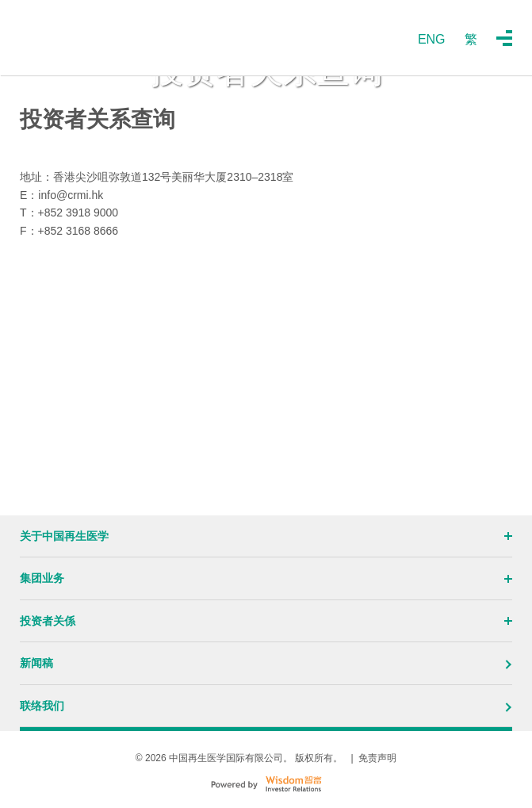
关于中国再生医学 (266, 536)
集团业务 (266, 578)
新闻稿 (266, 663)
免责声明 (377, 758)
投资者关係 (266, 621)
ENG (432, 39)
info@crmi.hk (71, 195)
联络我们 (266, 706)
